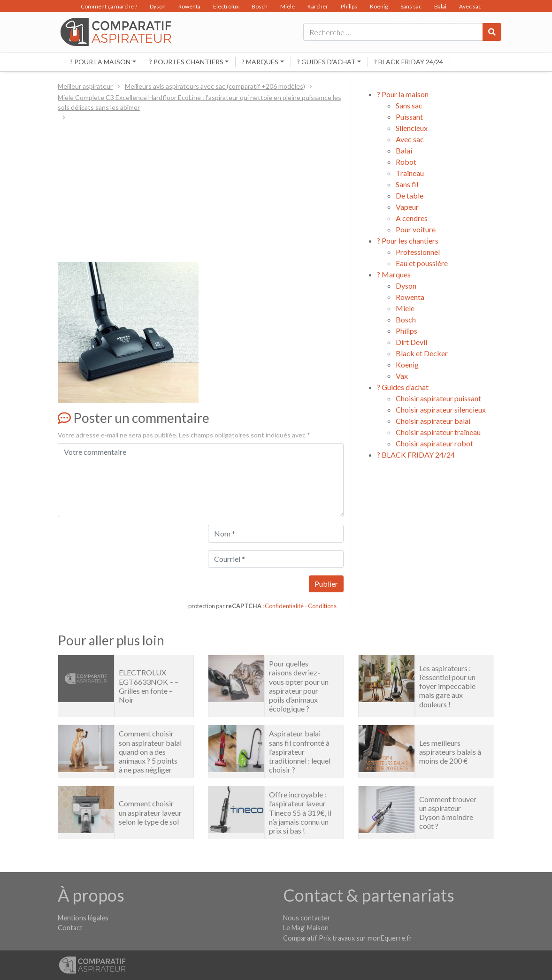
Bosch (260, 6)
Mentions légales (83, 918)
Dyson (158, 6)
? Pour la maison (100, 62)
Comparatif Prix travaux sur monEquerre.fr (348, 938)
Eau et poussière (422, 263)
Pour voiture (416, 229)
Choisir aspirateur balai (433, 421)
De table (410, 195)
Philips (349, 6)
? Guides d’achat (326, 62)
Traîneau (410, 173)
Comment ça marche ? (109, 6)
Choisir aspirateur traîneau (438, 432)
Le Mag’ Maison (306, 928)
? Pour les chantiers (186, 62)
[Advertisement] (201, 192)
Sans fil (407, 184)
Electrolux (226, 6)
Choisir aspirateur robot (434, 443)
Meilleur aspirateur (85, 86)
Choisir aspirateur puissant (438, 398)
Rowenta (189, 6)
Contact (70, 928)
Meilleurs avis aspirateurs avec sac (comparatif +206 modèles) (215, 86)
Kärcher (318, 6)
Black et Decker (422, 353)
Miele (287, 6)
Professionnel (418, 252)
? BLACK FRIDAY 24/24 (409, 62)
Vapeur (407, 207)
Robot (406, 162)
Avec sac (470, 6)
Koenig (379, 6)
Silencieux (412, 128)
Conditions (322, 606)
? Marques (260, 62)
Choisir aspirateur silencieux (441, 410)
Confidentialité (284, 606)
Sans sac (411, 6)
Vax (402, 376)
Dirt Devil (411, 342)
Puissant (409, 117)
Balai (440, 6)
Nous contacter (307, 918)
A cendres (412, 218)
